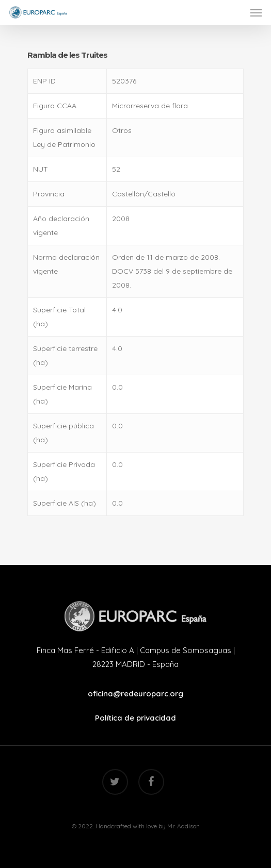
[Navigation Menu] (256, 12)
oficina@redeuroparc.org (135, 694)
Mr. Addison (184, 826)
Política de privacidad (135, 718)
